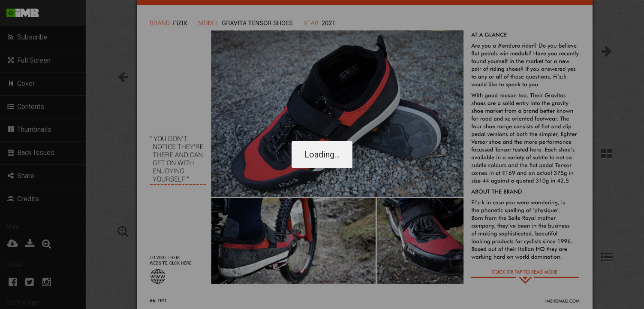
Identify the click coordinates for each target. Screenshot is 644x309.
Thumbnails (29, 129)
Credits (23, 199)
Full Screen (29, 60)
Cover (21, 83)
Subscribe (27, 37)
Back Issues (30, 153)
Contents (25, 107)
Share (20, 176)
